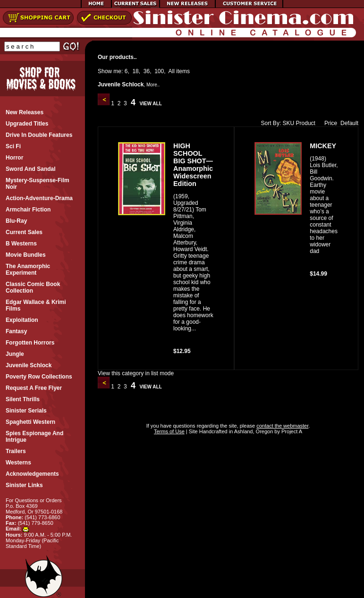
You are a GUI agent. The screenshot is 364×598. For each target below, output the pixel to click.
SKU (289, 123)
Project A (291, 431)
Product (306, 123)
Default (349, 123)
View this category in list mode (136, 373)
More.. (153, 85)
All (172, 71)
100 (159, 71)
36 (147, 71)
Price (329, 123)
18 (135, 71)
